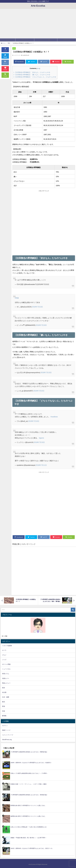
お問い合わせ (67, 40)
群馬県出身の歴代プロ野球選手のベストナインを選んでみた (28, 806)
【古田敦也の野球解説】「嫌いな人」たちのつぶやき (32, 75)
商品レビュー (6, 683)
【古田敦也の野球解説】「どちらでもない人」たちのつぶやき (35, 77)
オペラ (4, 650)
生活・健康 (6, 697)
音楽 (4, 711)
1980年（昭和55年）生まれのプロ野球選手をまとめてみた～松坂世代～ (31, 763)
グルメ (4, 655)
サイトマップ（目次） (46, 40)
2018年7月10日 (41, 325)
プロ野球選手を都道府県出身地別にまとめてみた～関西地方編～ (29, 752)
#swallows (54, 417)
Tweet (5, 56)
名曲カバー (6, 678)
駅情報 (4, 716)
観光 (4, 702)
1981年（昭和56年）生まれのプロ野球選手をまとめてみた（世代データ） (32, 848)
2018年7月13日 (37, 307)
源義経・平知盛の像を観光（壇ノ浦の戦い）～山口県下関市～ (28, 838)
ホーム (8, 40)
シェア (5, 50)
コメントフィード (8, 735)
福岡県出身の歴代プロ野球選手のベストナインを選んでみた (28, 816)
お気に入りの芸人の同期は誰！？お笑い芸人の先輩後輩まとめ (28, 827)
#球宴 (17, 298)
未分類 (4, 692)
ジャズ (4, 660)
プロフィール (25, 40)
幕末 (4, 688)
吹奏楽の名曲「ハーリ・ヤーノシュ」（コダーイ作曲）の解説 (28, 784)
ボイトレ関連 (6, 664)
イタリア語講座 (7, 646)
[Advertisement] (38, 24)
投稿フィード (6, 730)
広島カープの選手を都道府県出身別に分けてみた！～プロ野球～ (29, 773)
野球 (14, 48)
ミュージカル (6, 669)
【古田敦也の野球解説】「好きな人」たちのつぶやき (32, 72)
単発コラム (6, 674)
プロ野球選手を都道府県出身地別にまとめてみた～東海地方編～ (29, 795)
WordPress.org (7, 740)
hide (38, 68)
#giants (41, 438)
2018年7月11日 (41, 465)
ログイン (5, 726)
